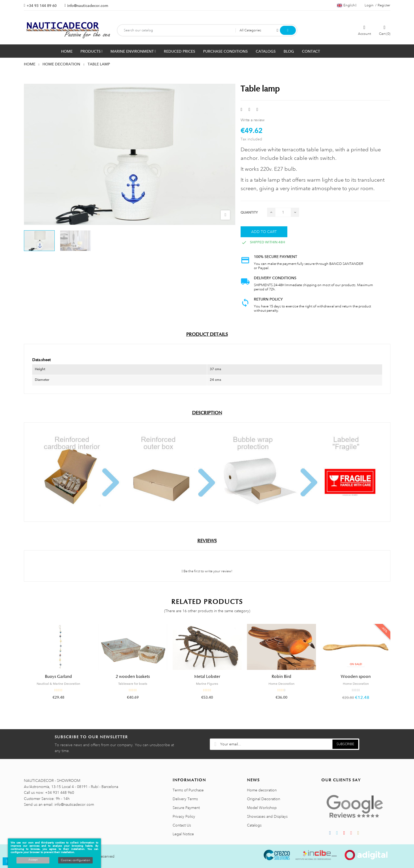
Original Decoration (264, 799)
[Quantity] (283, 212)
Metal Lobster (207, 677)
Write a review (253, 120)
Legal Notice (183, 834)
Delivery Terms (185, 799)
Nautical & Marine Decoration (58, 684)
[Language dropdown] (347, 5)
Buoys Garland (58, 677)
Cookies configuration (75, 860)
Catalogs (254, 825)
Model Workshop (262, 808)
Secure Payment (186, 808)
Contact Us (182, 825)
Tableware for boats (133, 684)
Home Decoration (281, 684)
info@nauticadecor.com (88, 6)
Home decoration (262, 790)
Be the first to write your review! (207, 571)
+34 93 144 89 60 (42, 6)
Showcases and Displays (267, 816)
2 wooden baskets (133, 677)
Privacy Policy (184, 816)
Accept (33, 860)
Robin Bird (281, 677)
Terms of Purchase (188, 790)
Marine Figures (207, 684)
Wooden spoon (356, 677)
